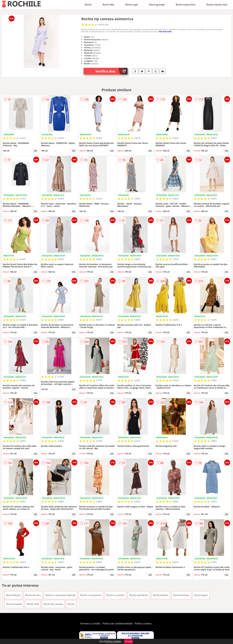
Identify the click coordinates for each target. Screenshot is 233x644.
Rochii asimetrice (139, 595)
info (36, 150)
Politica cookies (143, 624)
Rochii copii (132, 5)
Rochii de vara (33, 595)
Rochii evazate (14, 604)
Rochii (88, 5)
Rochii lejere (201, 595)
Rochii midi (33, 604)
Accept (129, 641)
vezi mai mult (165, 31)
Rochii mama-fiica (185, 5)
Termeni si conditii (90, 624)
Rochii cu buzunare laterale (60, 595)
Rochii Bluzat (13, 595)
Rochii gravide (157, 5)
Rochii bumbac (181, 595)
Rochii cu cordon (115, 595)
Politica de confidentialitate (118, 624)
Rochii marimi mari (217, 5)
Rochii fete (108, 5)
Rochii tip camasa (53, 604)
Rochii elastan (161, 595)
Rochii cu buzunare (91, 595)
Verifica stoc (111, 71)
